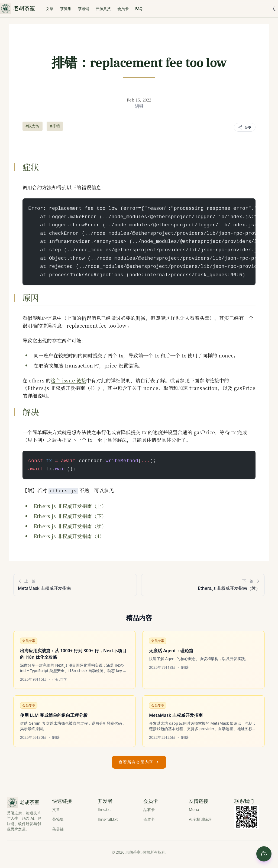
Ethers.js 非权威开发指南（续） (70, 526)
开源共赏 (103, 9)
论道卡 (149, 819)
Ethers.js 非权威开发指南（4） (69, 536)
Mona (194, 810)
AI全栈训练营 (200, 819)
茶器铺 (83, 9)
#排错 (55, 126)
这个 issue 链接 (68, 380)
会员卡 (123, 9)
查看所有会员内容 (139, 762)
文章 (50, 9)
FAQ (139, 9)
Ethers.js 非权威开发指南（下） (70, 516)
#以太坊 (33, 126)
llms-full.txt (108, 819)
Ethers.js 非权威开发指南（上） (70, 506)
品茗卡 (149, 810)
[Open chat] (264, 854)
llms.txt (104, 810)
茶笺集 (66, 9)
